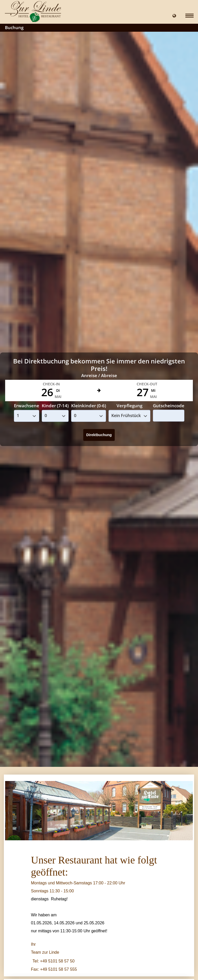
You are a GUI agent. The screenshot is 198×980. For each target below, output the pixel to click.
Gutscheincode (169, 406)
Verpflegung (129, 406)
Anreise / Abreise (99, 376)
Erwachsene (27, 406)
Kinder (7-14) (55, 406)
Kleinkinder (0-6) (89, 406)
